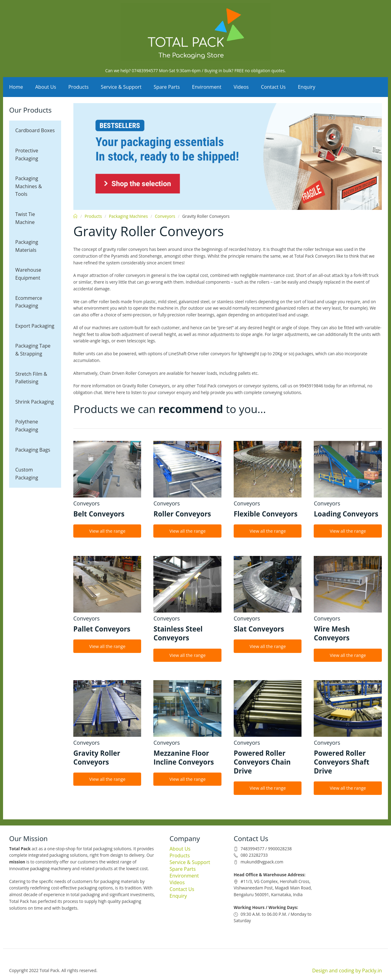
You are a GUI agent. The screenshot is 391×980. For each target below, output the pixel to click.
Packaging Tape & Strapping (33, 350)
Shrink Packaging (35, 402)
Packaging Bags (33, 450)
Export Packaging (35, 326)
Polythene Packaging (27, 426)
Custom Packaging (27, 474)
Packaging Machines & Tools (29, 186)
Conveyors (165, 216)
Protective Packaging (27, 155)
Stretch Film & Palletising (31, 378)
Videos (241, 87)
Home (16, 87)
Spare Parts (167, 87)
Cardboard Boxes (35, 130)
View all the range (107, 531)
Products (79, 87)
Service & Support (121, 87)
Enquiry (307, 87)
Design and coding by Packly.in (347, 971)
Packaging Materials (27, 246)
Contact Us (273, 87)
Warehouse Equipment (28, 274)
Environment (207, 87)
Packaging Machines (128, 216)
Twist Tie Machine (25, 218)
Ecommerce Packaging (29, 302)
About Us (46, 87)
